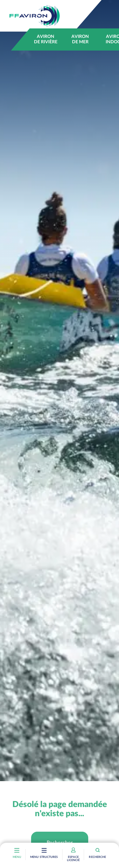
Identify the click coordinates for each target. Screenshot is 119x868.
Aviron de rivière (46, 39)
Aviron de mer (80, 39)
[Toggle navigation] (44, 851)
